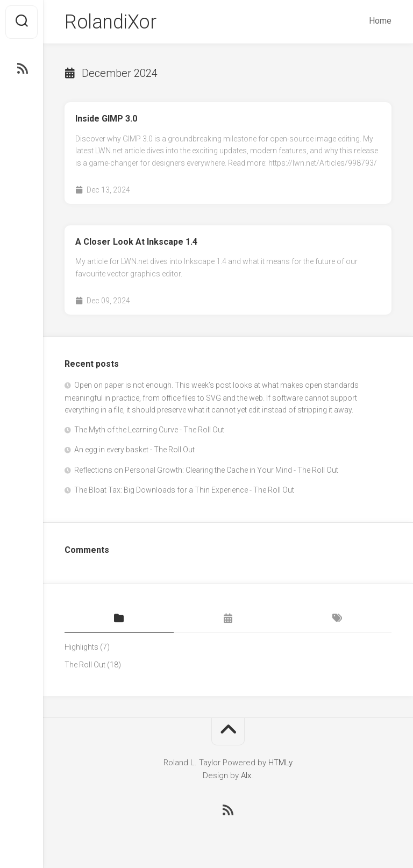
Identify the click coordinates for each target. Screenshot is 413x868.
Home (380, 21)
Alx (246, 775)
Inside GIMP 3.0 (106, 119)
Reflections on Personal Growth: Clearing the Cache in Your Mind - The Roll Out (206, 470)
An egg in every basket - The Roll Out (134, 450)
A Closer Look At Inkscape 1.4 (136, 242)
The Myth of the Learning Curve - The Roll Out (149, 430)
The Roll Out (85, 665)
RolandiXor (110, 22)
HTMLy (280, 763)
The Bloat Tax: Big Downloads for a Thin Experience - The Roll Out (184, 490)
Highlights (81, 647)
